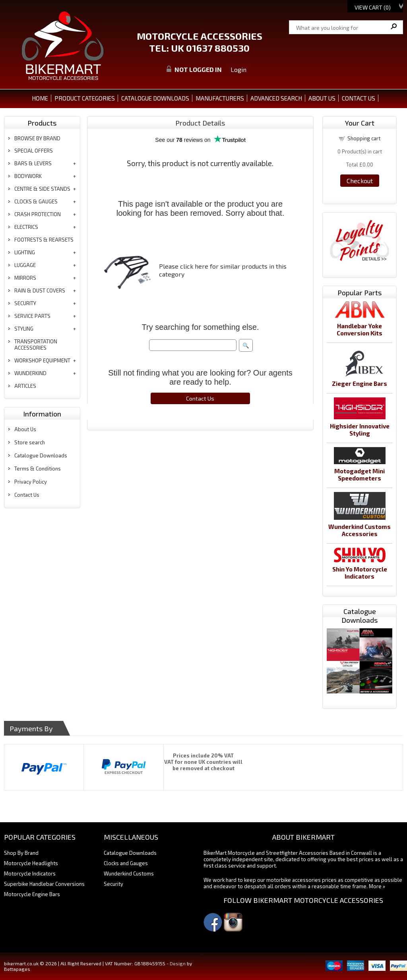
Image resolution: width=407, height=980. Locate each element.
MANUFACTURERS (220, 98)
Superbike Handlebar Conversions (44, 884)
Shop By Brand (21, 853)
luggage (25, 265)
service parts (32, 316)
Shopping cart (364, 138)
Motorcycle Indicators (30, 873)
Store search (30, 442)
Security (113, 884)
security (25, 303)
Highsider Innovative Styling (360, 430)
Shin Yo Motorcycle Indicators (360, 573)
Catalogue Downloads (41, 455)
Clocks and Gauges (126, 863)
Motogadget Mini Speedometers (360, 475)
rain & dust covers (40, 291)
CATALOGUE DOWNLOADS (155, 98)
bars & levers (33, 163)
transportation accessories (36, 345)
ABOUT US (322, 98)
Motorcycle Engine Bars (32, 894)
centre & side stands (42, 189)
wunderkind (30, 373)
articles (25, 386)
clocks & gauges (36, 201)
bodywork (28, 176)
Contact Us (27, 495)
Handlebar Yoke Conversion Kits (360, 329)
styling (24, 329)
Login (238, 69)
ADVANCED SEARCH (276, 98)
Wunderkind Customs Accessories (360, 530)
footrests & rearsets (44, 240)
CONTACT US (359, 98)
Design (178, 963)
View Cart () (373, 7)
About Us (25, 429)
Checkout (360, 181)
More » (377, 886)
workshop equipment (42, 360)
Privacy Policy (31, 482)
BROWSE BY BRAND (37, 138)
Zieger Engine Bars (360, 383)
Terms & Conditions (38, 469)
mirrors (25, 278)
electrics (26, 227)
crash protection (38, 214)
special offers (34, 151)
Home (40, 98)
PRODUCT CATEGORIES (85, 98)
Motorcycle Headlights (31, 863)
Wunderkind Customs (129, 873)
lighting (25, 252)
